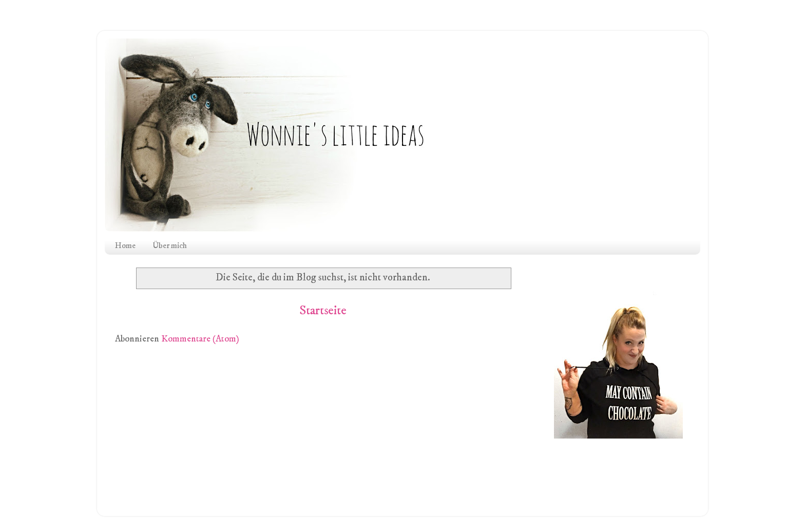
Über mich (170, 245)
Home (125, 245)
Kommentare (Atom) (200, 339)
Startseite (323, 311)
